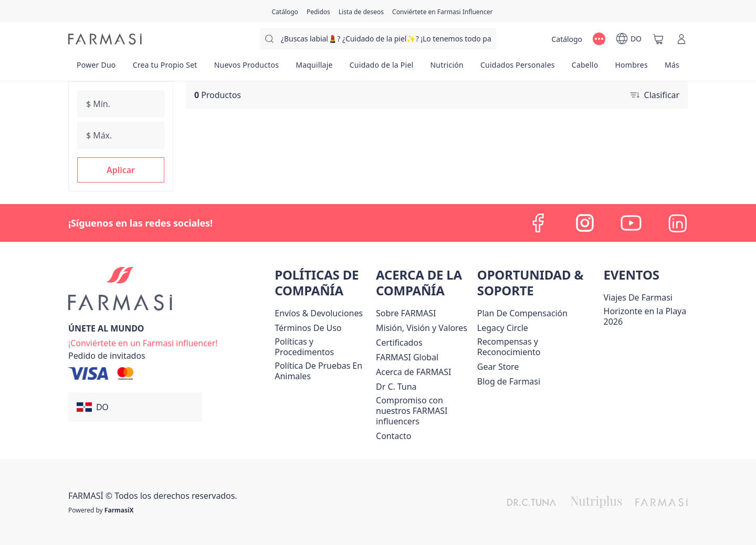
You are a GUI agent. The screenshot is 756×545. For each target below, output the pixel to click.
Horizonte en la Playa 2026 (645, 316)
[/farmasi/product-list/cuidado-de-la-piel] (382, 68)
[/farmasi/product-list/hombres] (631, 68)
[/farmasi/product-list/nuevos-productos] (247, 68)
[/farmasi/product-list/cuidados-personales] (518, 68)
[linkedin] (677, 223)
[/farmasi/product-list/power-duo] (96, 68)
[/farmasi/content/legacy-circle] (503, 328)
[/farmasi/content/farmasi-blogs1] (509, 381)
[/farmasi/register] (318, 11)
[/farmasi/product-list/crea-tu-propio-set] (165, 68)
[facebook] (539, 223)
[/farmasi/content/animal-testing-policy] (323, 371)
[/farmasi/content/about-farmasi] (413, 372)
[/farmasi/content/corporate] (407, 357)
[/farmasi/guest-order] (107, 356)
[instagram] (585, 223)
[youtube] (631, 223)
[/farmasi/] (105, 39)
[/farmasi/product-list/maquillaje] (314, 68)
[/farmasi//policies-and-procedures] (323, 347)
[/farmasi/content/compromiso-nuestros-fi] (424, 411)
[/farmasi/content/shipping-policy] (319, 313)
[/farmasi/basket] (658, 39)
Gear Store (498, 367)
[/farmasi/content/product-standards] (399, 343)
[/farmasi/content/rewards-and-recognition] (538, 347)
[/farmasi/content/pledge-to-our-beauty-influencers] (396, 387)
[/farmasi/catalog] (285, 11)
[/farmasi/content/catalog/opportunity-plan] (522, 313)
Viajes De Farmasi (638, 297)
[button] (121, 170)
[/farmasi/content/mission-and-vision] (422, 328)
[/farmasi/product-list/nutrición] (447, 68)
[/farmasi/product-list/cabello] (585, 68)
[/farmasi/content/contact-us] (393, 436)
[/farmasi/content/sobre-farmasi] (406, 313)
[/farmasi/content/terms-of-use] (308, 328)
